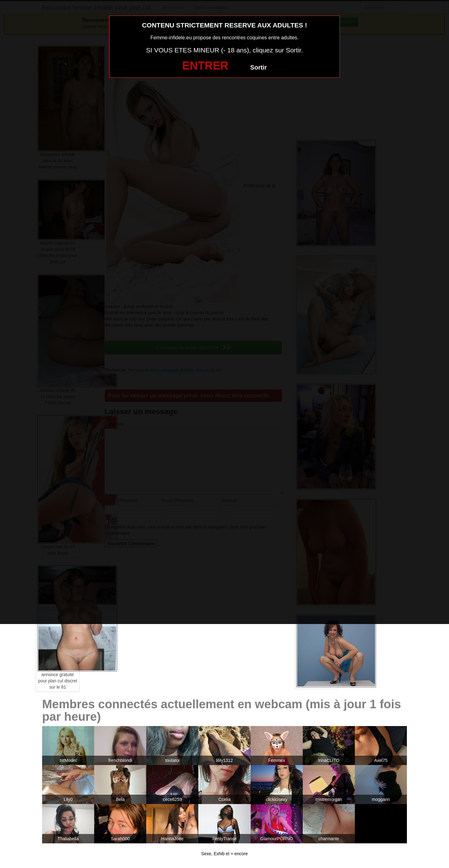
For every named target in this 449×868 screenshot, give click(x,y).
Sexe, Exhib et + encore (224, 854)
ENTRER (205, 66)
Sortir (258, 67)
